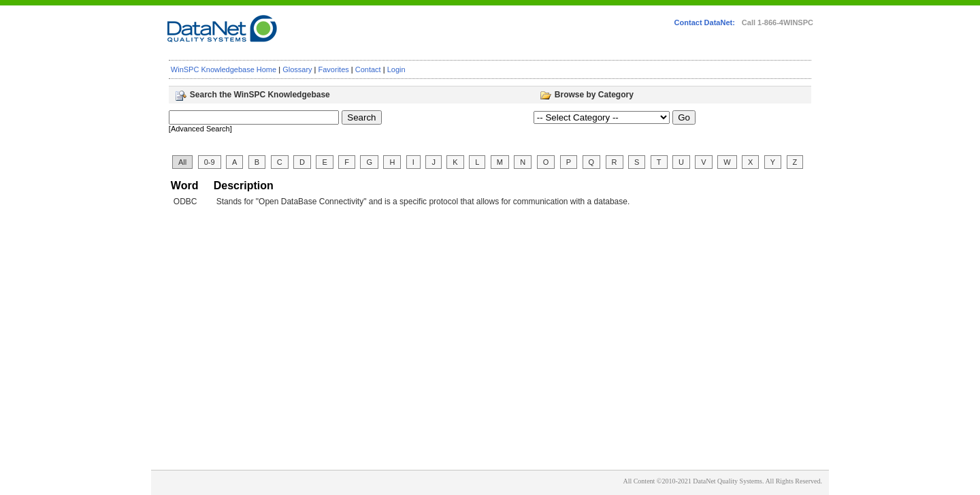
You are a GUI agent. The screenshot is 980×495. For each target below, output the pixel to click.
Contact (368, 69)
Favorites (334, 69)
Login (396, 69)
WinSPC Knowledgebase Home (224, 69)
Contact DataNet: (705, 22)
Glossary (297, 69)
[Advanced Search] (200, 129)
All (182, 162)
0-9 (210, 162)
